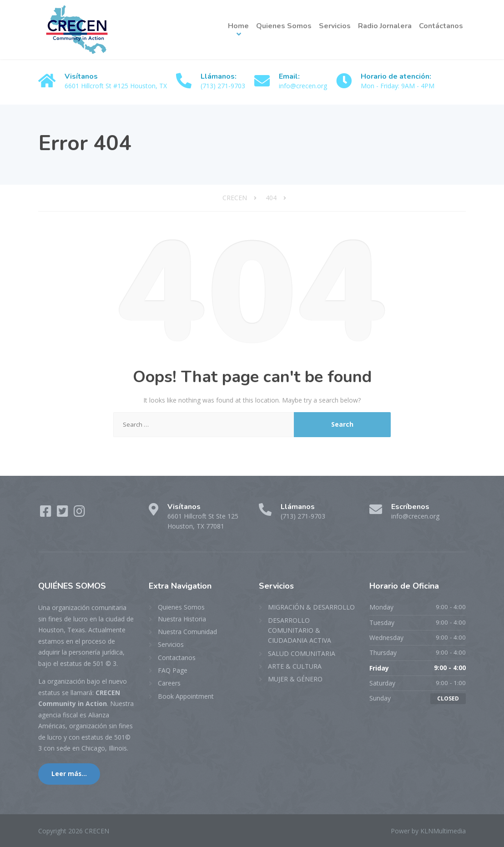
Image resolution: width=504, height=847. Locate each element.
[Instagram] (79, 513)
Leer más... (69, 774)
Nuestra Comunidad (187, 632)
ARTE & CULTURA (295, 666)
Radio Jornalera (385, 26)
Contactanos (177, 658)
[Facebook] (47, 513)
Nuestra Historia (182, 619)
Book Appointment (186, 696)
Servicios (335, 26)
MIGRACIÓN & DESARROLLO (311, 607)
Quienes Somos (284, 26)
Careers (169, 683)
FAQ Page (173, 670)
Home (238, 26)
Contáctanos (441, 26)
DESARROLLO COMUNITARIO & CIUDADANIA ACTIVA (300, 630)
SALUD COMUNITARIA (302, 653)
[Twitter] (63, 513)
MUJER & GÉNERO (295, 679)
